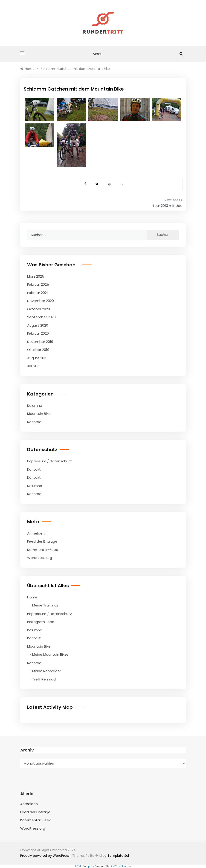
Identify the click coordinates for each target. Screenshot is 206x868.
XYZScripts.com (121, 866)
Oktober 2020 (39, 309)
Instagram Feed (41, 622)
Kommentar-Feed (43, 550)
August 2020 (38, 325)
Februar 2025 (38, 284)
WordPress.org (40, 558)
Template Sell (119, 856)
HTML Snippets (85, 866)
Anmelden (36, 533)
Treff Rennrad (44, 679)
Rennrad (34, 422)
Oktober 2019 (38, 350)
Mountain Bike (39, 414)
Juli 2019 (34, 366)
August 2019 (37, 358)
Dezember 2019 (40, 342)
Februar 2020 (38, 333)
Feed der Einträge (42, 541)
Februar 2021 (38, 293)
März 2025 (36, 276)
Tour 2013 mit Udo (167, 206)
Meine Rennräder (47, 671)
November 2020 (41, 301)
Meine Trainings (45, 605)
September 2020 (41, 317)
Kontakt (34, 469)
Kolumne (35, 406)
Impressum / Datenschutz (49, 461)
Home (32, 597)
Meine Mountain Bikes (50, 654)
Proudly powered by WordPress (45, 856)
